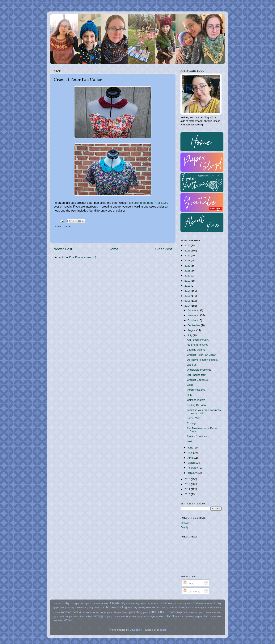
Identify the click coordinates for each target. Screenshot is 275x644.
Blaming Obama (196, 350)
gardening (69, 608)
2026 (188, 245)
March (191, 463)
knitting (156, 607)
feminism (208, 604)
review (88, 616)
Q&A (56, 617)
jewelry (142, 608)
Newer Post (63, 249)
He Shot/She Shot (197, 345)
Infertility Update (196, 390)
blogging (75, 603)
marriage (181, 607)
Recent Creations (197, 436)
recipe (68, 616)
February (193, 468)
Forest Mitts (194, 418)
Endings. (192, 423)
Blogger (162, 630)
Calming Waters (196, 400)
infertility (133, 607)
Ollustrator (136, 630)
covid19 (144, 603)
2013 (188, 479)
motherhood (69, 612)
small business (128, 616)
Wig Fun (192, 365)
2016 (188, 296)
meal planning (195, 608)
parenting (136, 612)
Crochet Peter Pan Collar (201, 355)
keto (148, 607)
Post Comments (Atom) (83, 257)
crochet (67, 226)
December (194, 310)
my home (101, 612)
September (194, 325)
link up (165, 608)
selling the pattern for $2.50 (151, 203)
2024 (188, 256)
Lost (189, 441)
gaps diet (59, 607)
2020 (188, 276)
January (192, 473)
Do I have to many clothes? (203, 360)
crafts (153, 603)
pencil (146, 612)
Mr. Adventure (87, 612)
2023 (188, 261)
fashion (198, 603)
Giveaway (80, 607)
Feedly (184, 527)
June (191, 448)
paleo (110, 612)
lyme (172, 607)
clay (129, 604)
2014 (188, 306)
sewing (98, 616)
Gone (190, 385)
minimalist (209, 608)
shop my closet (111, 617)
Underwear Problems (199, 370)
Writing (69, 620)
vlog (206, 616)
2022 (188, 266)
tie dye (151, 616)
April (190, 458)
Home (113, 249)
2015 (188, 301)
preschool (216, 612)
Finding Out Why (197, 405)
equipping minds (184, 604)
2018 (188, 286)
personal (159, 612)
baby (66, 603)
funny (218, 603)
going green (93, 607)
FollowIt (185, 523)
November (194, 315)
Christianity (118, 603)
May (190, 453)
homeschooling (116, 607)
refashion (78, 616)
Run (189, 395)
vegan (198, 616)
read (61, 616)
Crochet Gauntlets (197, 380)
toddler (160, 616)
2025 (188, 251)
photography (176, 612)
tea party (142, 617)
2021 (188, 271)
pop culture (205, 612)
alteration (58, 604)
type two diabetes (184, 617)
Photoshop (192, 612)
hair (103, 607)
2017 (188, 291)
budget (85, 603)
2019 (188, 281)
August (192, 330)
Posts (188, 584)
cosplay (135, 604)
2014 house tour (196, 375)
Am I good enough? (198, 340)
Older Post (163, 249)
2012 (188, 484)
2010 (188, 494)
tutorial (169, 616)
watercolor (216, 616)
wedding (58, 620)
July (190, 335)
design (172, 603)
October (192, 320)
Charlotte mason (99, 603)
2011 (188, 489)
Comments (191, 592)
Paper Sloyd (121, 612)
